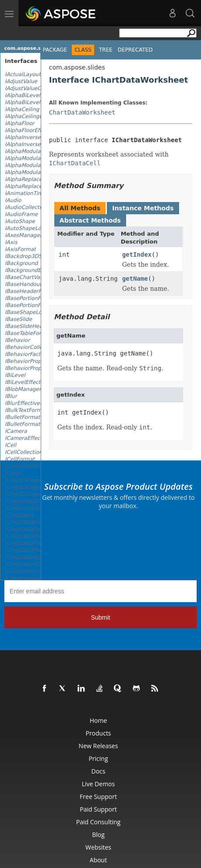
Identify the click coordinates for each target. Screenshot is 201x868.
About (98, 860)
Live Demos (98, 784)
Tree (106, 50)
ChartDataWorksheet (82, 112)
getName (135, 279)
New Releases (99, 746)
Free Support (98, 797)
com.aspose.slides (29, 48)
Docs (99, 771)
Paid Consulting (98, 822)
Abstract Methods (90, 220)
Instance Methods (143, 208)
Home (99, 720)
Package (55, 50)
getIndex (137, 254)
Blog (98, 835)
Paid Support (98, 809)
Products (98, 733)
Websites (98, 847)
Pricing (98, 758)
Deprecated (135, 50)
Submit (101, 617)
